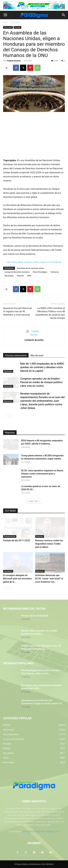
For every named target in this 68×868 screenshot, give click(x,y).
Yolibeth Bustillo (14, 61)
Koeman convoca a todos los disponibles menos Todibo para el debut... (49, 544)
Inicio (5, 22)
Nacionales (15, 22)
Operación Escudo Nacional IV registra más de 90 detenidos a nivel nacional (17, 311)
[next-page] (10, 416)
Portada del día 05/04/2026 (35, 616)
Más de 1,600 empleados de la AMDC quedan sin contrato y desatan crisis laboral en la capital (42, 367)
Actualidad (8, 571)
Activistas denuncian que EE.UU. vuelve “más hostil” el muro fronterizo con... (49, 579)
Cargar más (34, 501)
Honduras (55, 272)
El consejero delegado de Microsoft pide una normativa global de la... (17, 579)
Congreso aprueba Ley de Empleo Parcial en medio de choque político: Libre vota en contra (42, 382)
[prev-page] (5, 416)
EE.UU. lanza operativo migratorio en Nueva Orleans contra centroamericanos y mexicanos (42, 474)
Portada (17, 27)
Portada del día (10, 536)
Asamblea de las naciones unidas (30, 268)
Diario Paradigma (40, 272)
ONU (29, 276)
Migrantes (40, 571)
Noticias (20, 276)
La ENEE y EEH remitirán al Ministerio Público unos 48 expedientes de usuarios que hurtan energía (50, 313)
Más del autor (37, 355)
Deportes (40, 536)
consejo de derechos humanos (17, 272)
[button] (5, 15)
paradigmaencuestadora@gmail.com (41, 831)
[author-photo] (34, 335)
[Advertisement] (34, 136)
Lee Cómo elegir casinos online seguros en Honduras (34, 262)
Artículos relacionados (16, 355)
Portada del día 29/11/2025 (17, 540)
